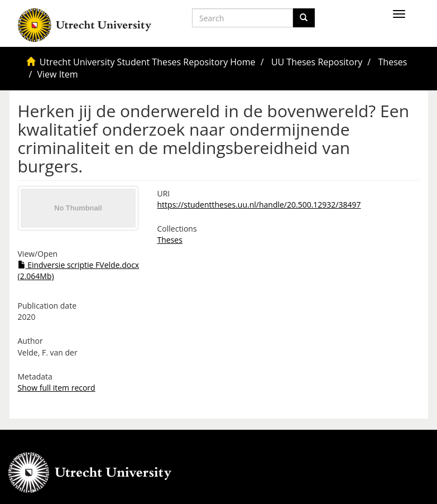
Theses (393, 62)
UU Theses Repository (317, 62)
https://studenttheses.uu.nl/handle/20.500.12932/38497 (259, 205)
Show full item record (57, 388)
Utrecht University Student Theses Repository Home (148, 62)
